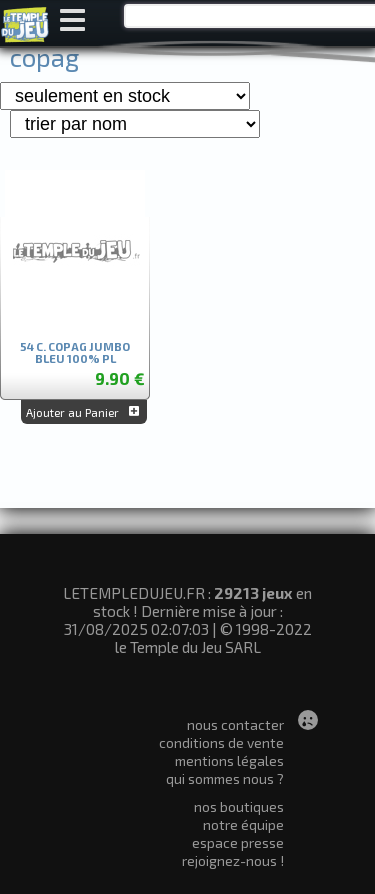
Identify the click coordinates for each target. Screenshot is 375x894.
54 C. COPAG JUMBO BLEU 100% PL (75, 352)
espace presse (238, 842)
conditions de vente (221, 742)
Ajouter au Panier (84, 412)
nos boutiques (239, 806)
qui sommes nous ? (225, 778)
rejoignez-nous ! (233, 860)
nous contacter (235, 724)
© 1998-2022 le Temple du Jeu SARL (213, 638)
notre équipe (243, 824)
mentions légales (229, 760)
